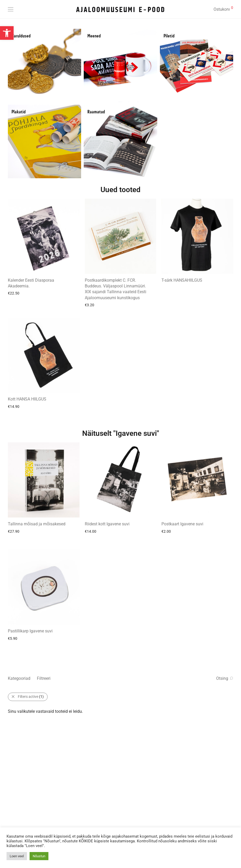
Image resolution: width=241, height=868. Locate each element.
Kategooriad (19, 678)
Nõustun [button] (39, 856)
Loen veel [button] (17, 856)
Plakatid (19, 112)
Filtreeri (44, 678)
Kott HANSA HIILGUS (27, 399)
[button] (7, 33)
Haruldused (21, 36)
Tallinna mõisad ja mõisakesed (37, 524)
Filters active (31, 697)
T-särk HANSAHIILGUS (182, 280)
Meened (94, 36)
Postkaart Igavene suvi (182, 524)
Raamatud (96, 112)
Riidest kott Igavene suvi (107, 524)
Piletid (169, 36)
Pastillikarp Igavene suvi (30, 631)
